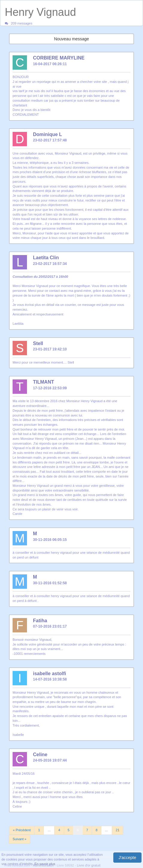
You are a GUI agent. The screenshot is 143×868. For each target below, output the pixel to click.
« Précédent (22, 830)
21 (118, 830)
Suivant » (19, 839)
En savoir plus (45, 864)
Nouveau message (71, 39)
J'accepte (128, 858)
